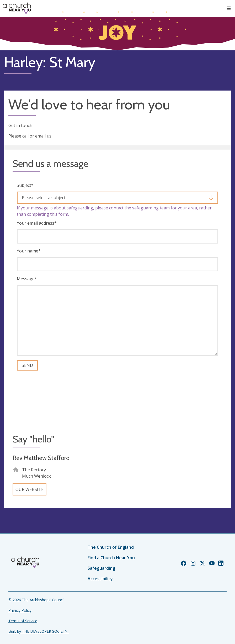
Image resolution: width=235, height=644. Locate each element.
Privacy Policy (20, 610)
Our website (30, 489)
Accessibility (100, 579)
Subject (25, 185)
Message (27, 279)
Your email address (37, 223)
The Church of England (111, 547)
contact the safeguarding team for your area (153, 208)
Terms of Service (23, 621)
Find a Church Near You (111, 558)
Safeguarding (101, 568)
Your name (29, 251)
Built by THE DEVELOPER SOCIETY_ (39, 631)
